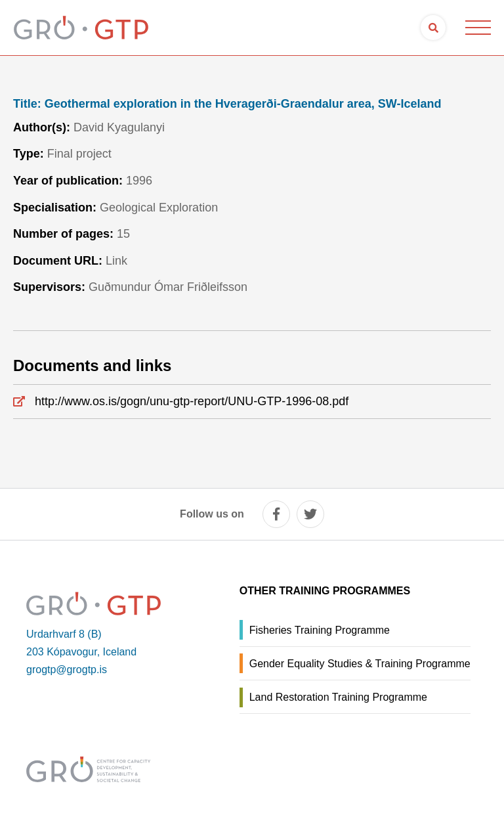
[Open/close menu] (478, 28)
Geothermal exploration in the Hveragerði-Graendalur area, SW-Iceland (227, 104)
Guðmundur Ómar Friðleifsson (168, 287)
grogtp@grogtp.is (67, 670)
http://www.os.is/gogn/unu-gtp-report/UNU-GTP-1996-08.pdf (192, 401)
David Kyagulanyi (119, 127)
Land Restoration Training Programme (338, 697)
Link (116, 261)
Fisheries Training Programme (320, 630)
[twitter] (310, 514)
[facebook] (276, 514)
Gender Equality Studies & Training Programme (360, 664)
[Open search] (433, 28)
